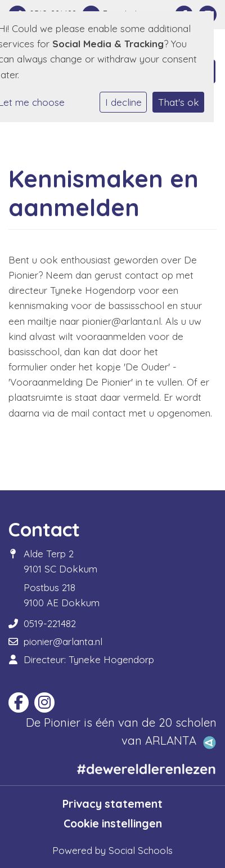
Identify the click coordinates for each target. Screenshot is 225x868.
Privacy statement (112, 804)
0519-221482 (50, 623)
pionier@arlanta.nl (63, 641)
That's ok (179, 102)
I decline (123, 102)
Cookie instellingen (113, 824)
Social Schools (141, 850)
